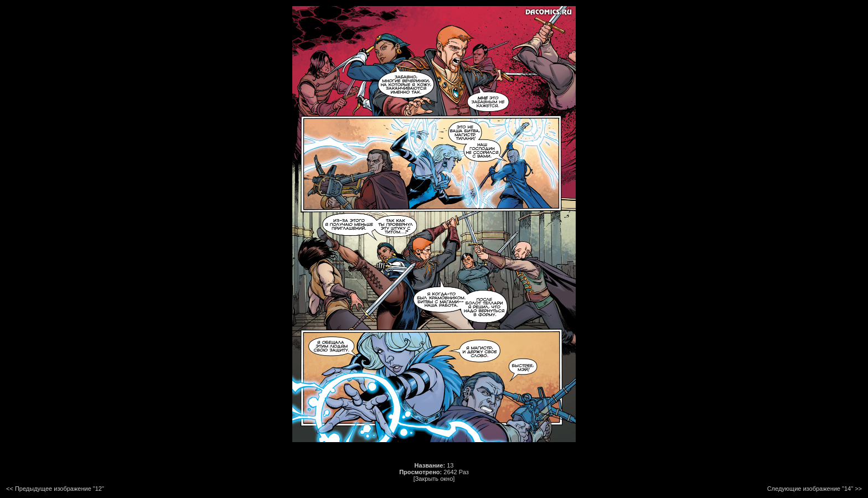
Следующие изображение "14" (810, 489)
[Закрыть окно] (434, 479)
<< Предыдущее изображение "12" (55, 489)
